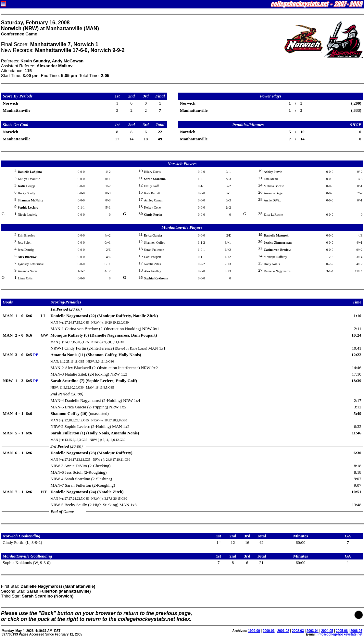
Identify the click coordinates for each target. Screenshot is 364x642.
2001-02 (283, 631)
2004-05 (327, 631)
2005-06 (342, 631)
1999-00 (254, 631)
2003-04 (313, 631)
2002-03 (298, 631)
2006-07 (356, 631)
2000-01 (269, 631)
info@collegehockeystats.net (340, 634)
